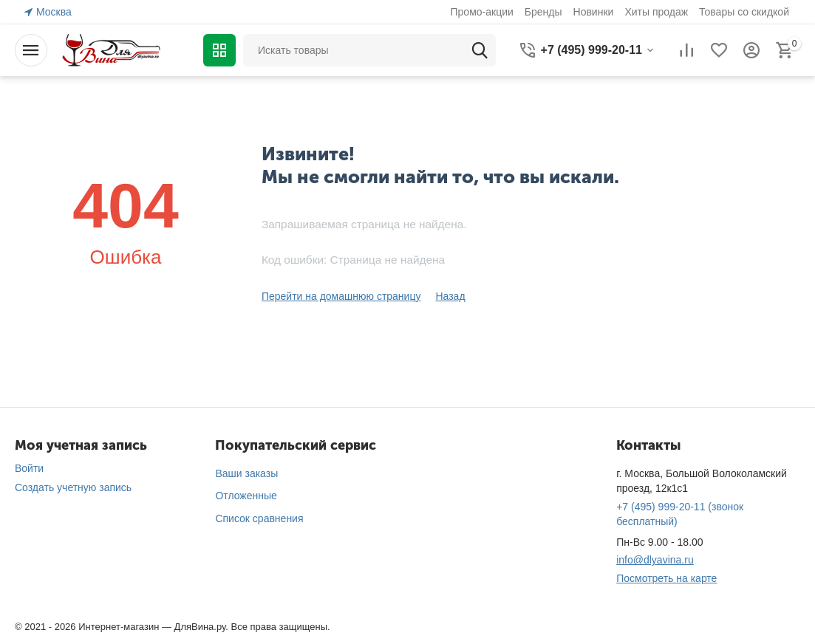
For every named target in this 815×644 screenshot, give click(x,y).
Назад (450, 296)
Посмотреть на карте (666, 578)
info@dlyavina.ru (655, 560)
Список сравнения (259, 518)
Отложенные (246, 496)
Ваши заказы (246, 473)
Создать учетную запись (73, 487)
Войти (29, 468)
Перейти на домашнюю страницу (341, 296)
